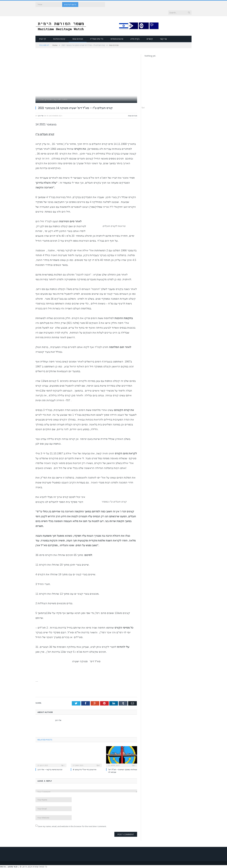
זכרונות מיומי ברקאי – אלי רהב (50, 769)
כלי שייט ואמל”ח (97, 39)
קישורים (150, 39)
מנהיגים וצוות (78, 39)
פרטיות (3, 866)
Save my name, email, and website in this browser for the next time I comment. (72, 826)
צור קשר (163, 39)
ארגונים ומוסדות (117, 39)
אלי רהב (41, 116)
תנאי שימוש (13, 866)
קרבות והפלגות (59, 39)
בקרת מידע (135, 39)
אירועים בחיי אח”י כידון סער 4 (85, 769)
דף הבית (42, 39)
